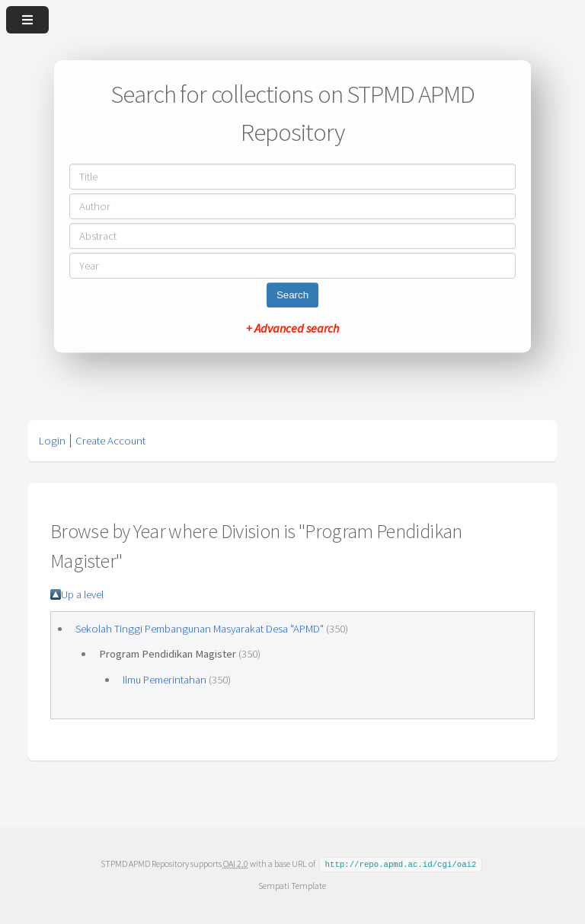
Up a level (82, 594)
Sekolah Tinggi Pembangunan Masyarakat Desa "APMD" (200, 629)
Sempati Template (292, 885)
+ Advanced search (292, 328)
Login (52, 441)
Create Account (110, 441)
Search (292, 295)
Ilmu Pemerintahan (165, 680)
